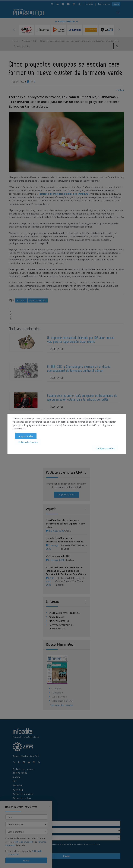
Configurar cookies (105, 448)
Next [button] (119, 30)
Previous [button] (14, 30)
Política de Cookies (28, 442)
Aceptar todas (26, 436)
